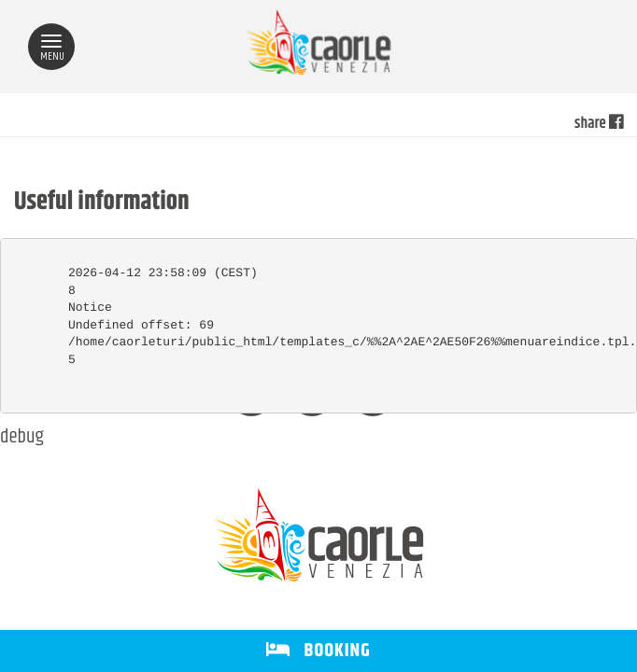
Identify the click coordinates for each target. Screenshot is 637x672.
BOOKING (318, 651)
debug (22, 438)
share (599, 124)
